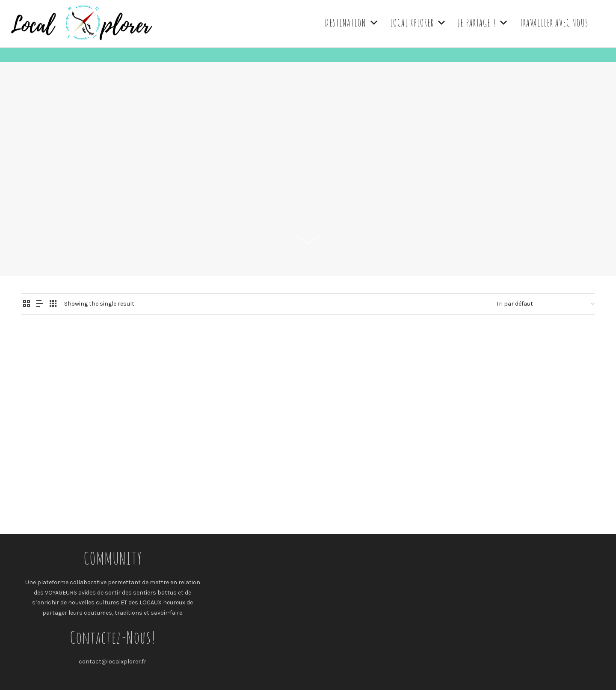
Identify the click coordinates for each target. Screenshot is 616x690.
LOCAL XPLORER (419, 23)
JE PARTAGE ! (483, 23)
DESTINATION (352, 23)
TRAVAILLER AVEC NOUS (554, 23)
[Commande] (545, 304)
